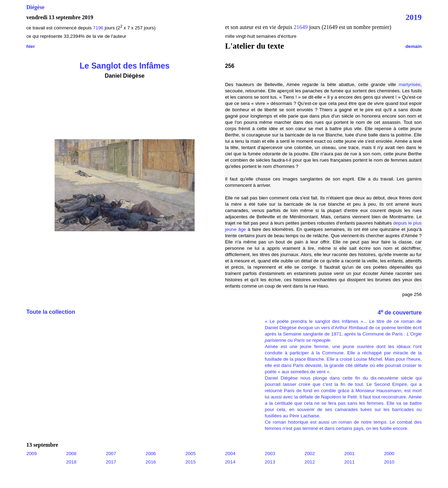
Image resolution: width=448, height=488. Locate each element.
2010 (389, 462)
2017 (111, 462)
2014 (230, 462)
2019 (414, 17)
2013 (270, 462)
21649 (301, 27)
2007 (111, 454)
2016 (151, 462)
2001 (350, 454)
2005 (190, 454)
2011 (350, 462)
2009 (31, 454)
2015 (190, 462)
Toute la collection (51, 312)
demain (414, 46)
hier (30, 46)
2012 (310, 462)
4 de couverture (400, 313)
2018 (71, 462)
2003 (270, 454)
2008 (71, 454)
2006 (151, 454)
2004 (230, 454)
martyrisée (409, 84)
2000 (389, 454)
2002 (310, 454)
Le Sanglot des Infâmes (124, 66)
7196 (98, 28)
